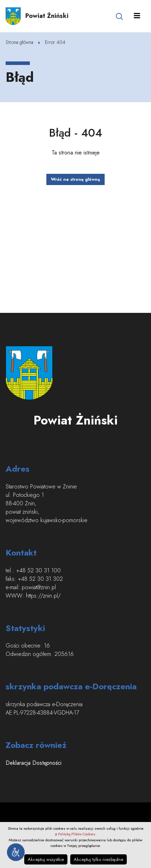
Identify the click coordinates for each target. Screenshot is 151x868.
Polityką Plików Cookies (77, 834)
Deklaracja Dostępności (34, 763)
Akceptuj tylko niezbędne (99, 859)
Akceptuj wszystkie (46, 859)
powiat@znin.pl (39, 587)
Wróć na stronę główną (75, 179)
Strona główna (19, 42)
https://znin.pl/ (43, 596)
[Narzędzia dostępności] (16, 852)
